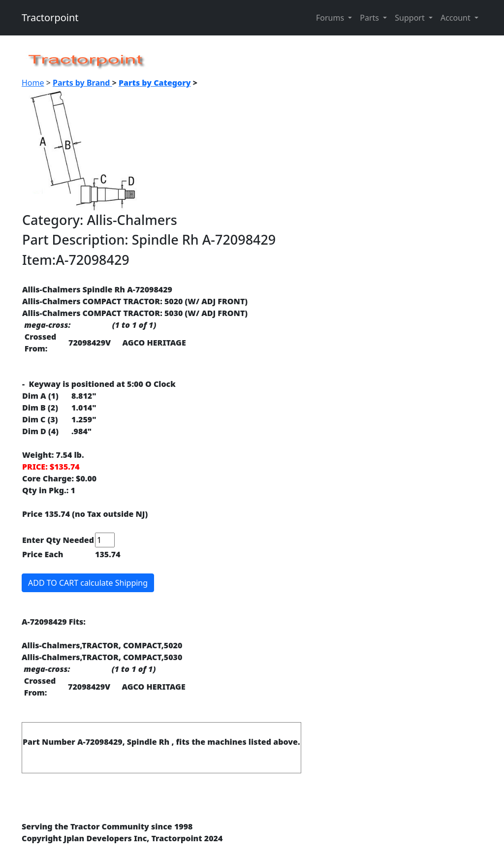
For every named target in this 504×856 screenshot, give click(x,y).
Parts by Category (155, 83)
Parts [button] (370, 18)
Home (33, 83)
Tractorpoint (50, 17)
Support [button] (411, 18)
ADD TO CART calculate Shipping (88, 583)
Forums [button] (331, 18)
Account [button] (457, 18)
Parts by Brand (82, 83)
